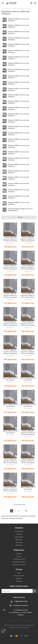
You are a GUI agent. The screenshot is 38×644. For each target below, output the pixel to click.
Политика (19, 545)
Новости (19, 534)
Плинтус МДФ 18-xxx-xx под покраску (18, 121)
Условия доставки (19, 562)
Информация (19, 550)
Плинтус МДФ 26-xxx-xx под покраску (18, 172)
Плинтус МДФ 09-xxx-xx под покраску (18, 70)
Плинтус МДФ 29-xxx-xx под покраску (18, 191)
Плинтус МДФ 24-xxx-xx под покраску (18, 159)
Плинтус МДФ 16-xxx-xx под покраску (18, 108)
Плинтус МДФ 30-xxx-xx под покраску (18, 197)
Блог (19, 573)
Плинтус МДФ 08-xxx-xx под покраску (18, 64)
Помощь (19, 553)
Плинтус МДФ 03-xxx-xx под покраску (18, 32)
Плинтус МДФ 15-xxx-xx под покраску (18, 102)
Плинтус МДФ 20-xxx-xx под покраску (18, 134)
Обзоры (19, 581)
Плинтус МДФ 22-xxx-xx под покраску (18, 146)
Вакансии (19, 540)
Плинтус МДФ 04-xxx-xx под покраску (18, 39)
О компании (19, 531)
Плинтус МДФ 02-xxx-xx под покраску (18, 26)
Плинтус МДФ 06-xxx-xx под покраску (18, 51)
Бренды (19, 578)
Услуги (19, 556)
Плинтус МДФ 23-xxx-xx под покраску (18, 153)
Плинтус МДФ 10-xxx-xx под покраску (18, 77)
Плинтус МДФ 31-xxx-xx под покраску (18, 203)
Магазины (19, 542)
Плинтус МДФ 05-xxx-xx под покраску (18, 45)
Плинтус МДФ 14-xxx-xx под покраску (18, 96)
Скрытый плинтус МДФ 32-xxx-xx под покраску (20, 210)
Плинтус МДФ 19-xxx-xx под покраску (18, 127)
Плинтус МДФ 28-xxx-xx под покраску (18, 184)
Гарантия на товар (19, 565)
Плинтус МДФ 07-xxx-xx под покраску (18, 58)
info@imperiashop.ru (21, 605)
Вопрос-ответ (19, 576)
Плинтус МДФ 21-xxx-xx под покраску (18, 140)
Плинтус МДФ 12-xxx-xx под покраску (18, 89)
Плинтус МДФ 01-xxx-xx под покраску (18, 20)
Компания (19, 528)
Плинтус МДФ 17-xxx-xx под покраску (18, 115)
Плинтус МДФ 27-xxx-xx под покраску (18, 178)
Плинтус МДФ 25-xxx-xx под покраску (18, 165)
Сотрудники (19, 537)
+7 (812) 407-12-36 (21, 601)
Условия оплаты (19, 559)
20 (26, 511)
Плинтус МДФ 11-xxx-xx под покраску (18, 83)
